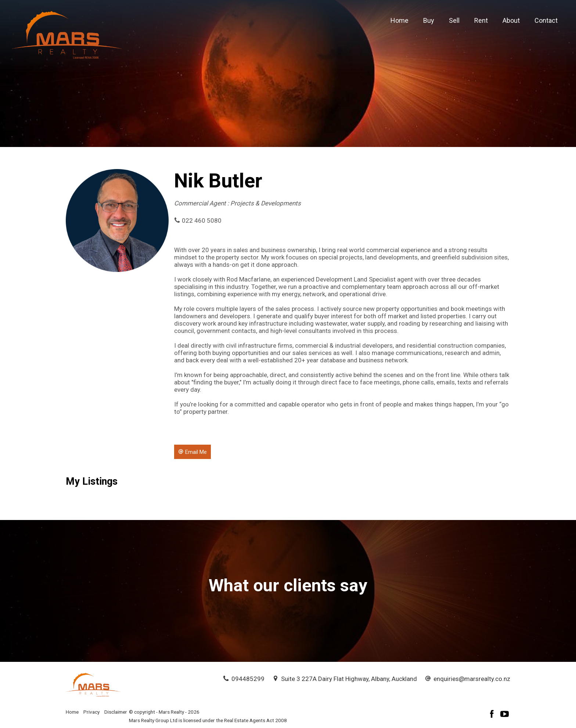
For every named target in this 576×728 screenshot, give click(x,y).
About (511, 20)
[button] (192, 452)
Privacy (91, 712)
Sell (454, 20)
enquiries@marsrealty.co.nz (472, 679)
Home (399, 20)
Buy (429, 20)
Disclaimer (116, 712)
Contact (546, 20)
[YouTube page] (505, 715)
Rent (481, 20)
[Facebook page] (493, 715)
